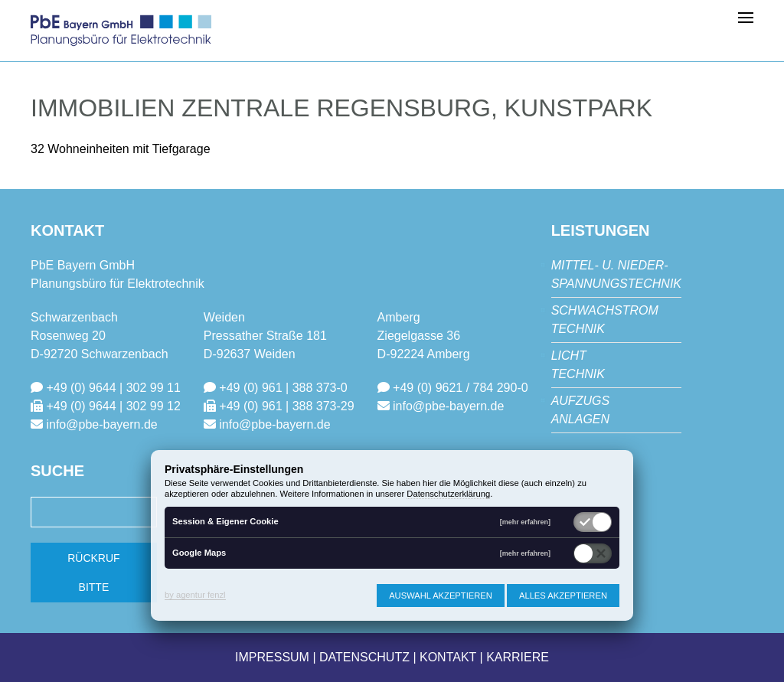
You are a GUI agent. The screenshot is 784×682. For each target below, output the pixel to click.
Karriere (518, 657)
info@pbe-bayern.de (101, 424)
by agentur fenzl (195, 595)
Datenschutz (364, 657)
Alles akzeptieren (563, 596)
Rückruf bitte (93, 573)
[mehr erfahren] (525, 522)
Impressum (272, 657)
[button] (746, 17)
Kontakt (448, 657)
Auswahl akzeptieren (441, 596)
